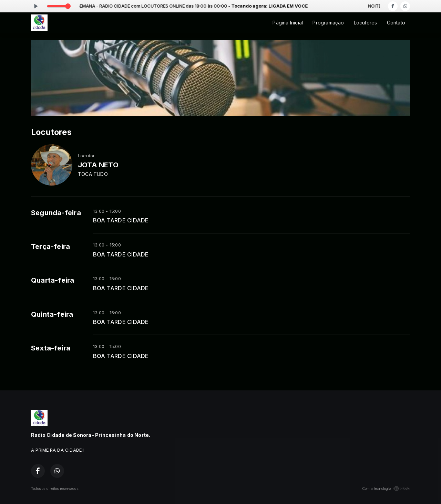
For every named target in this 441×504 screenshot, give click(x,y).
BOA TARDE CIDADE (121, 220)
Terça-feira (50, 246)
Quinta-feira (52, 314)
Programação (328, 23)
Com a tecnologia (386, 489)
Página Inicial (288, 23)
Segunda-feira (56, 213)
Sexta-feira (51, 348)
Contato (396, 23)
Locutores (366, 23)
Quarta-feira (53, 280)
